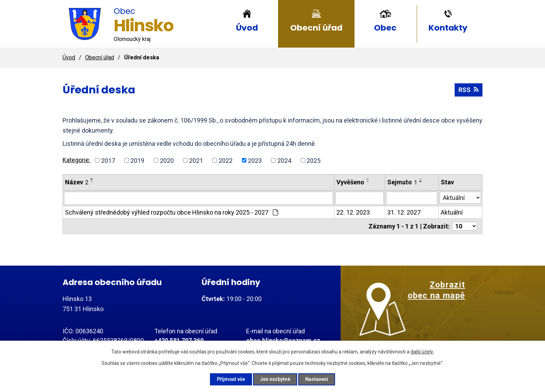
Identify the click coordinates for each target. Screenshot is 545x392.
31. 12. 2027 (404, 212)
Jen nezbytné (275, 379)
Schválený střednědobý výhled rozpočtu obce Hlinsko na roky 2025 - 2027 (172, 212)
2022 (226, 160)
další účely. (422, 351)
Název (77, 182)
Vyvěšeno (350, 182)
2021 (196, 160)
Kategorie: (76, 160)
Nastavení (318, 379)
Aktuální (452, 212)
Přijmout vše (230, 379)
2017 (108, 160)
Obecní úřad (316, 28)
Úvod (247, 28)
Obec (385, 28)
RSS (469, 90)
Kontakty (448, 28)
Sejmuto (402, 182)
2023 (255, 160)
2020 (167, 160)
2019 (137, 160)
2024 (284, 160)
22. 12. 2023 (353, 212)
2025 (314, 160)
